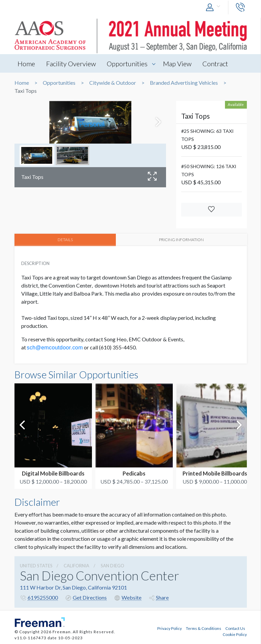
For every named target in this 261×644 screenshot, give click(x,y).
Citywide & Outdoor (113, 83)
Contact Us (235, 628)
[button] (215, 8)
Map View (178, 64)
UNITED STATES (36, 566)
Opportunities (128, 64)
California (76, 566)
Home (27, 64)
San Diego (112, 566)
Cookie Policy (235, 634)
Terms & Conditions (204, 628)
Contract (217, 64)
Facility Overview (71, 64)
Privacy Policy (170, 628)
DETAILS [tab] (65, 239)
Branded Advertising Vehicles (184, 83)
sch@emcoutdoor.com (55, 348)
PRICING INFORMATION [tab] (181, 239)
